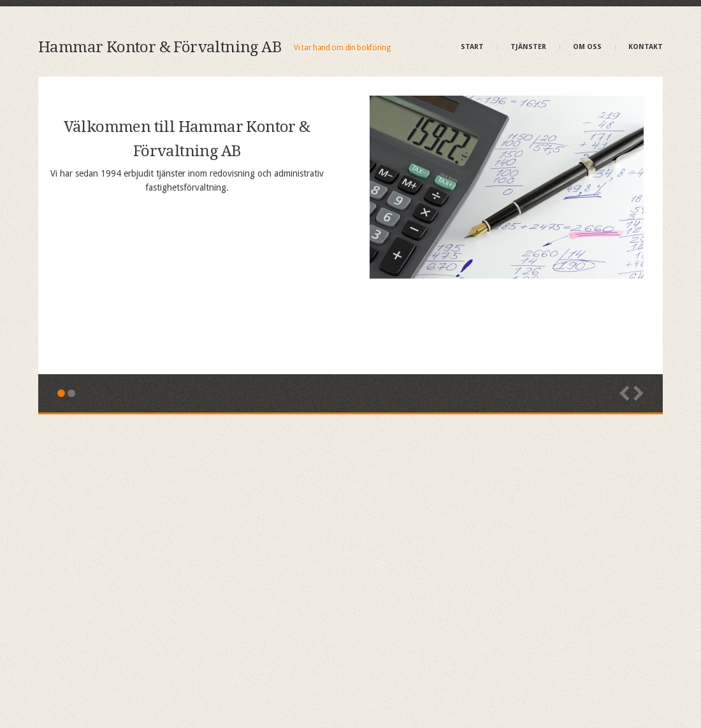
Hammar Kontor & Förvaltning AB (160, 47)
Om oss (587, 47)
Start (472, 47)
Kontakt (646, 47)
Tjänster (528, 47)
